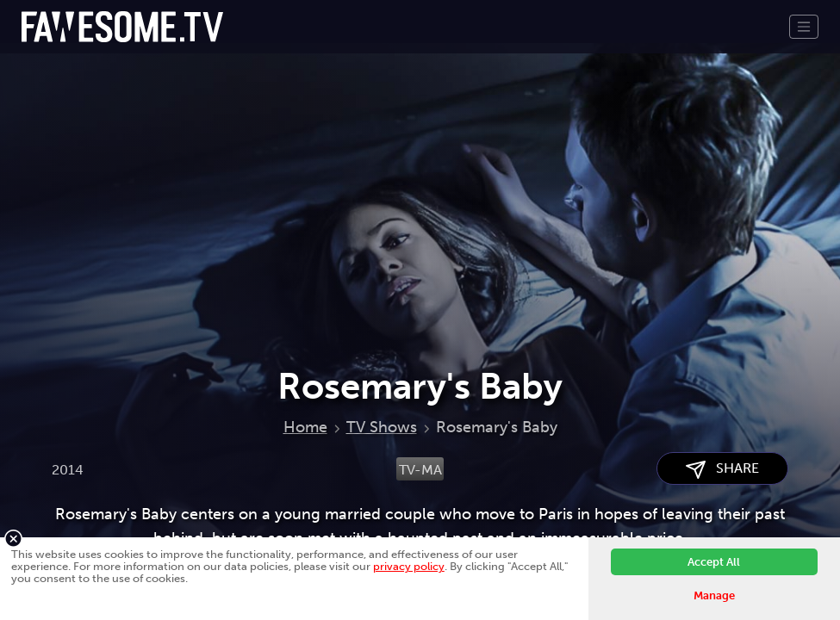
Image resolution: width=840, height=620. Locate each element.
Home (305, 427)
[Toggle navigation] (804, 27)
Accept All (714, 562)
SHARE (722, 469)
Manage (714, 595)
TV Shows (382, 427)
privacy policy (409, 566)
